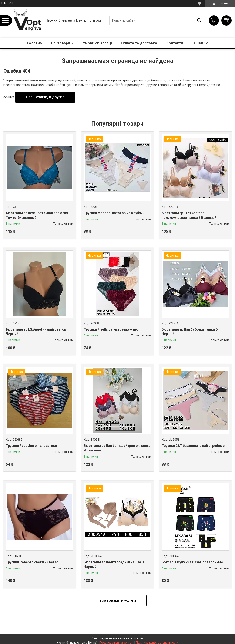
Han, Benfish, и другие (45, 97)
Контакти (175, 43)
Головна (34, 43)
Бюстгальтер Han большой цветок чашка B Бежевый (117, 448)
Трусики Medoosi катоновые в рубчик (114, 213)
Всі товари (61, 43)
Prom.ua (138, 638)
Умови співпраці (97, 43)
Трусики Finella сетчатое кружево (111, 329)
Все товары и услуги (118, 600)
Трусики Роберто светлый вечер (32, 562)
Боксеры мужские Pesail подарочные (192, 562)
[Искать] (199, 20)
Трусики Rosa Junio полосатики (31, 446)
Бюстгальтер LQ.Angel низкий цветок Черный (36, 332)
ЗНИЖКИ (200, 43)
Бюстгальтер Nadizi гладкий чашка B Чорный (114, 564)
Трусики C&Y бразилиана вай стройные (193, 446)
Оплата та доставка (139, 43)
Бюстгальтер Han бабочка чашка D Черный (190, 332)
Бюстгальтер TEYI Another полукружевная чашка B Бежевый (189, 215)
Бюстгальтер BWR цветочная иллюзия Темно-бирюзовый (37, 215)
